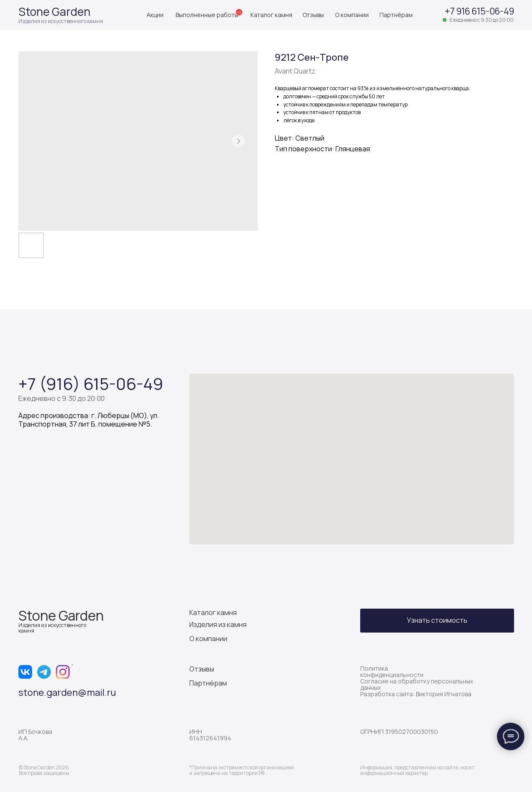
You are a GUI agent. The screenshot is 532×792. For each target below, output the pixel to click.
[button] (437, 621)
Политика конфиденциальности (392, 671)
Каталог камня (271, 15)
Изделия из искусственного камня (61, 21)
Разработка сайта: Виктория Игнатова (416, 694)
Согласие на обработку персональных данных (417, 684)
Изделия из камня (218, 624)
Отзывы (313, 15)
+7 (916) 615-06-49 (91, 383)
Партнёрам (396, 15)
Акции (155, 15)
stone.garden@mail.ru (67, 692)
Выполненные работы (207, 15)
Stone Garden (54, 12)
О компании (352, 15)
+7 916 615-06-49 (479, 11)
